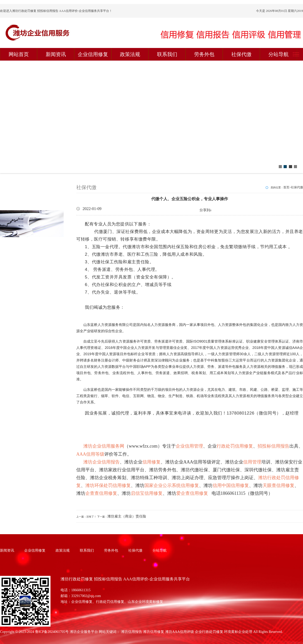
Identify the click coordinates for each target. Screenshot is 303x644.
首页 (286, 187)
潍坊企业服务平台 (84, 632)
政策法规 (130, 54)
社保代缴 (241, 54)
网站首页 (19, 54)
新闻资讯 (56, 54)
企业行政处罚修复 (209, 632)
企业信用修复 (93, 54)
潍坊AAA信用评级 (180, 632)
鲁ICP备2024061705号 (52, 632)
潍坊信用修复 (154, 632)
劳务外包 (204, 54)
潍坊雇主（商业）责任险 (127, 516)
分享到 (205, 210)
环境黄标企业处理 (238, 632)
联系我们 (167, 54)
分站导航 (279, 54)
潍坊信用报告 (132, 632)
